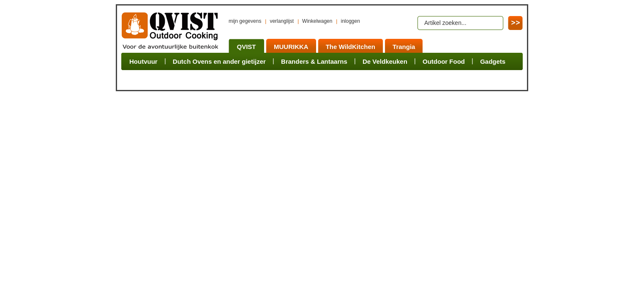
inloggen (350, 21)
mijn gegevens (245, 21)
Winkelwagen (317, 21)
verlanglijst (282, 21)
